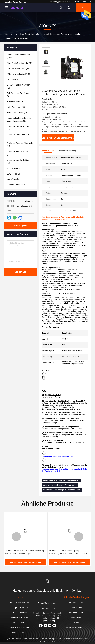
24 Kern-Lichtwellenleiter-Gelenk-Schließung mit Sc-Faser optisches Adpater (25, 552)
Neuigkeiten (76, 617)
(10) (19, 136)
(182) (19, 56)
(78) (17, 113)
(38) (19, 119)
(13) (18, 86)
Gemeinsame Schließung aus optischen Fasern (62, 490)
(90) (16, 107)
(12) (18, 161)
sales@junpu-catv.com (60, 2)
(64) (17, 185)
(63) (19, 74)
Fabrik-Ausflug (76, 608)
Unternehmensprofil (76, 603)
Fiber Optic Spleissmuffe (30, 34)
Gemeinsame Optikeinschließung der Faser (60, 485)
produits (14, 34)
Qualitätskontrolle (76, 612)
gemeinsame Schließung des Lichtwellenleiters (61, 480)
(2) (15, 79)
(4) (14, 168)
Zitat (83, 8)
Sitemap (76, 622)
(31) (18, 95)
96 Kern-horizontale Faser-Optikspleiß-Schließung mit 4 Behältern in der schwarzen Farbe (69, 552)
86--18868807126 (83, 2)
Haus (6, 34)
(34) (18, 69)
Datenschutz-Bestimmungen (76, 627)
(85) (20, 63)
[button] (16, 537)
